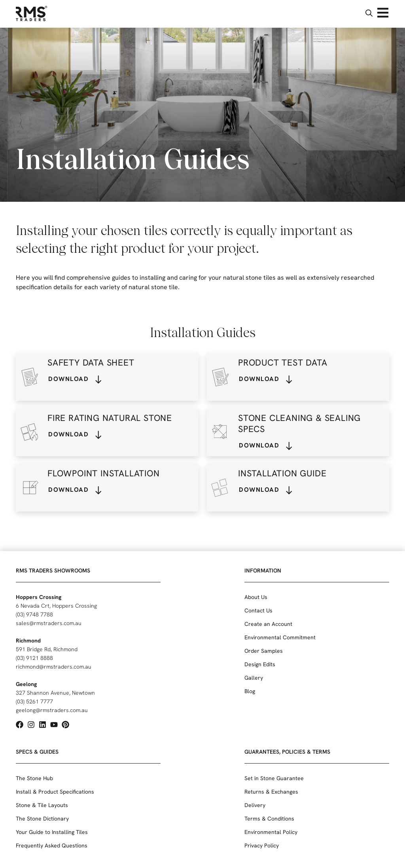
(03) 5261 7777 (34, 701)
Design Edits (260, 664)
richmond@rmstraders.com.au (54, 667)
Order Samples (264, 651)
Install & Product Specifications (55, 792)
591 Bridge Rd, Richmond (47, 649)
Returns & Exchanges (271, 792)
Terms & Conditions (269, 819)
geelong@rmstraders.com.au (52, 710)
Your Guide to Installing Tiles (52, 832)
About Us (256, 597)
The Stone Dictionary (42, 819)
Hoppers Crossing (39, 597)
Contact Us (258, 610)
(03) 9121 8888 (34, 658)
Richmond (28, 641)
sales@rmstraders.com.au (49, 623)
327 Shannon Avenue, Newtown (55, 693)
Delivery (255, 805)
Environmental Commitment (280, 637)
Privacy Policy (262, 845)
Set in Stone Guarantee (274, 778)
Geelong (26, 684)
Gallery (254, 678)
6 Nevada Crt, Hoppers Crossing (56, 606)
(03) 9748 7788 (34, 614)
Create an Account (268, 624)
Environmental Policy (271, 832)
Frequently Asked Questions (52, 845)
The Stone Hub (34, 778)
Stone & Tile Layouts (42, 805)
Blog (250, 691)
